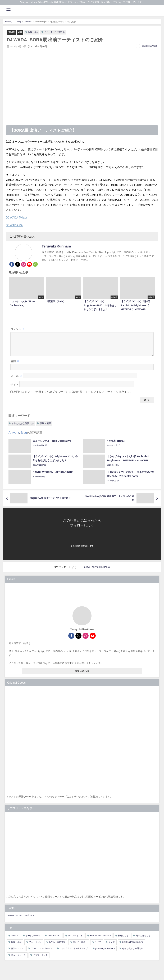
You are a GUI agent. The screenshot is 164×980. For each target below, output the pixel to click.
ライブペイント (75, 940)
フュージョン (35, 946)
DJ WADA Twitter (16, 218)
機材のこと (123, 940)
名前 (15, 365)
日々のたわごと (143, 940)
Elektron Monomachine (133, 946)
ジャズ (112, 946)
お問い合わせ (82, 675)
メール (16, 380)
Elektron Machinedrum (100, 940)
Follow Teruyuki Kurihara (96, 571)
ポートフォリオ (33, 940)
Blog (21, 32)
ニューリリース (18, 959)
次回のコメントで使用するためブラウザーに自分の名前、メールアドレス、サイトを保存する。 (73, 396)
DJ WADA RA (14, 225)
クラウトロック (40, 959)
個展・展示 (34, 32)
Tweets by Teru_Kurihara (20, 920)
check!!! (15, 940)
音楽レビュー (17, 953)
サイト (15, 389)
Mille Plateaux (54, 940)
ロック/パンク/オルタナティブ (74, 953)
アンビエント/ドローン (42, 953)
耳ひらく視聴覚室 (57, 946)
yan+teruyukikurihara (105, 953)
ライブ (98, 946)
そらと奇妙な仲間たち (57, 32)
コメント (18, 329)
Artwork (12, 32)
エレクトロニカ (80, 946)
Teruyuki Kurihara (149, 46)
